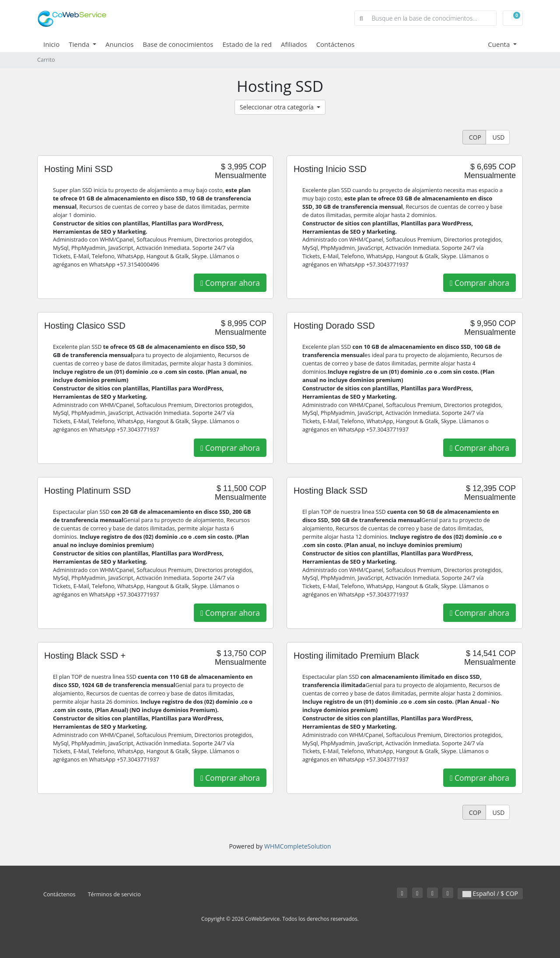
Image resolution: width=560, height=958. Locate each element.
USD (498, 137)
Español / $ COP (490, 893)
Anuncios (119, 44)
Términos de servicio (114, 894)
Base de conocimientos (178, 44)
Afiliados (294, 44)
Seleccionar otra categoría (278, 107)
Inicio (51, 44)
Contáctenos (336, 44)
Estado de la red (247, 44)
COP (474, 137)
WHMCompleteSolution (298, 846)
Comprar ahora (230, 283)
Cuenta (500, 44)
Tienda (80, 44)
